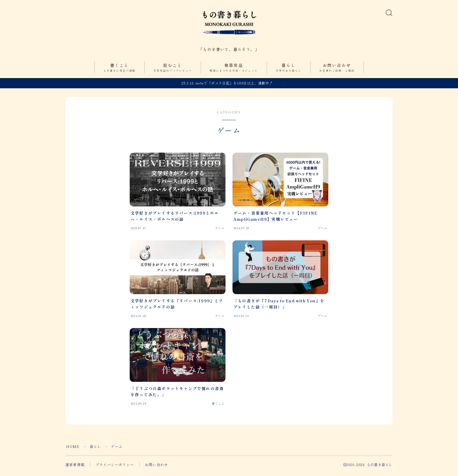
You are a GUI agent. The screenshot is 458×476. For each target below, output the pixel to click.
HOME (73, 449)
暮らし (289, 71)
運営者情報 (75, 467)
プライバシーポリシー (115, 467)
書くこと (119, 71)
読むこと (173, 71)
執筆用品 (234, 71)
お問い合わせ (337, 71)
